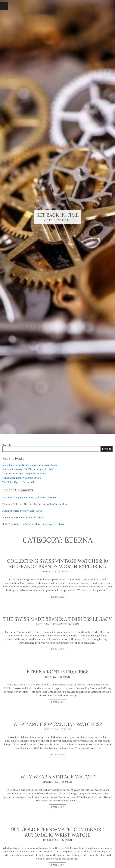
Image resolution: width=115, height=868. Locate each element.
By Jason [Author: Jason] (67, 572)
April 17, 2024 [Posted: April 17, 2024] (51, 729)
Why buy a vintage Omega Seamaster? (24, 473)
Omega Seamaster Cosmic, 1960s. (22, 478)
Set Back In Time (58, 215)
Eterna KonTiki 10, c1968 (58, 672)
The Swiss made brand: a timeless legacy (57, 619)
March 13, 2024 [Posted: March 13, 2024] (51, 840)
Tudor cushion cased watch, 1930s (44, 524)
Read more (58, 597)
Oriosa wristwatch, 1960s (28, 511)
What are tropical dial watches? (57, 724)
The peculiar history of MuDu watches (35, 497)
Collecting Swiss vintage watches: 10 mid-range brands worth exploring (58, 564)
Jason (6, 497)
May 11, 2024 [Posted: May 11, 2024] (43, 624)
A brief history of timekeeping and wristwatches (30, 465)
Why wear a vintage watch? (58, 777)
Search (7, 445)
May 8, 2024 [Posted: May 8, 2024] (51, 677)
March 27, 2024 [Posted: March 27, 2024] (51, 782)
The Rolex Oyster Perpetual (18, 482)
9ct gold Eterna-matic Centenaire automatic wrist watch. (58, 832)
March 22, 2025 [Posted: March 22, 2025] (51, 572)
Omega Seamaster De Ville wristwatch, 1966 (28, 469)
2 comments (59, 624)
